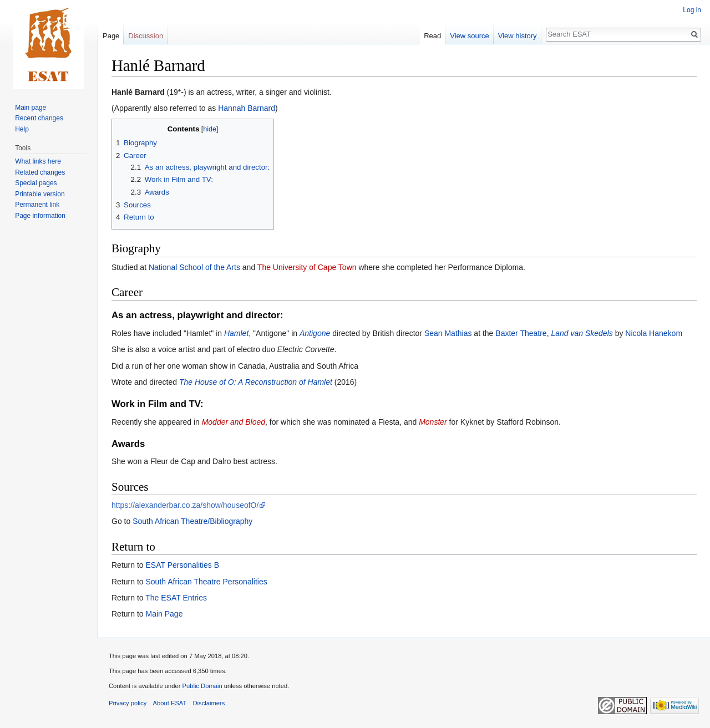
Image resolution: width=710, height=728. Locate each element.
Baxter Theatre (521, 333)
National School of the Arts (194, 267)
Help (22, 129)
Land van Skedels (582, 333)
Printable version (40, 194)
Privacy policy (128, 703)
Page (111, 36)
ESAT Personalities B (182, 565)
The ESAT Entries (176, 598)
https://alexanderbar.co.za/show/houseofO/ (185, 505)
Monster (433, 422)
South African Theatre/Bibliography (192, 521)
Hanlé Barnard (138, 92)
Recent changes (39, 118)
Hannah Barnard (247, 108)
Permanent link (37, 205)
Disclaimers (209, 703)
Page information (40, 216)
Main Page (164, 614)
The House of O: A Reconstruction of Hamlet (256, 382)
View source (470, 36)
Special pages (36, 183)
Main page (31, 108)
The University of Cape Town (307, 267)
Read (432, 36)
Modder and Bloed (234, 422)
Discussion (146, 36)
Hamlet (236, 333)
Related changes (40, 172)
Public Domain (202, 686)
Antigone (315, 333)
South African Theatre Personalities (206, 582)
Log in (692, 10)
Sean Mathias (448, 333)
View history (518, 36)
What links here (38, 161)
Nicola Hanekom (654, 333)
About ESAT (170, 703)
